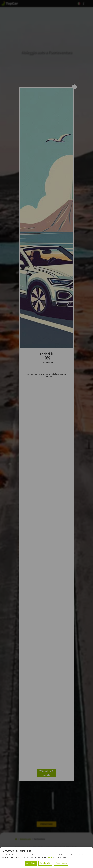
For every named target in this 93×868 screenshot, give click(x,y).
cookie (49, 857)
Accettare (31, 863)
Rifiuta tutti (45, 863)
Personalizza (61, 863)
